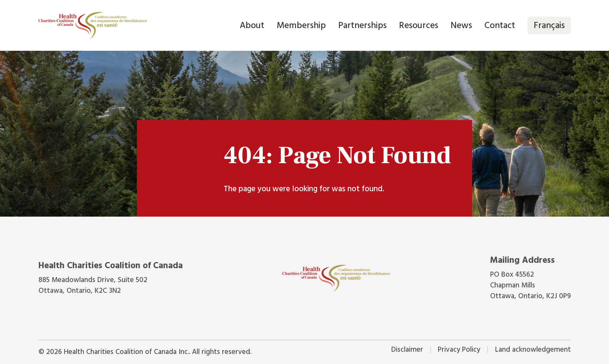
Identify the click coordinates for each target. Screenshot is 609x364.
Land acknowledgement (533, 350)
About (252, 25)
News (461, 25)
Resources (419, 25)
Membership (301, 25)
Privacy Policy (459, 350)
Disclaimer (407, 350)
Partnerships (362, 25)
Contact (500, 25)
